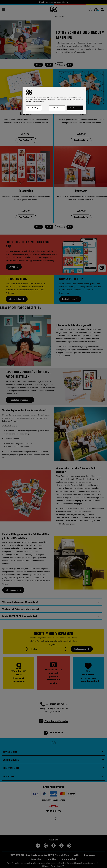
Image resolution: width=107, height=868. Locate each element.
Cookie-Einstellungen (34, 108)
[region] (54, 101)
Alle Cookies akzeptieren (75, 108)
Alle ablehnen (57, 108)
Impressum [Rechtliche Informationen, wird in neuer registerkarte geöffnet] (42, 102)
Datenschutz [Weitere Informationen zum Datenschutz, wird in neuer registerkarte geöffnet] (36, 102)
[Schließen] (83, 90)
